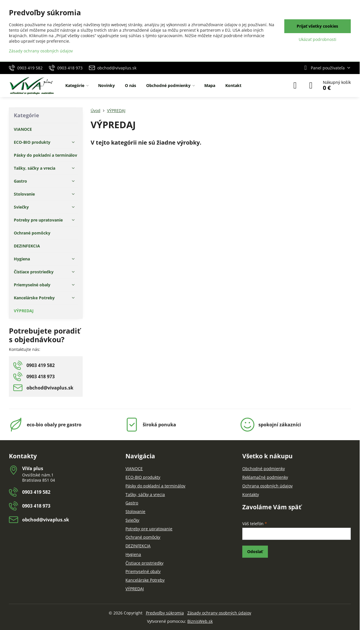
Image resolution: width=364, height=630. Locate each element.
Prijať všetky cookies (317, 26)
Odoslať (255, 552)
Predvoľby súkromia (165, 613)
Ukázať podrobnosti (318, 39)
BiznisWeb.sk (200, 621)
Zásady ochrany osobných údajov (219, 613)
